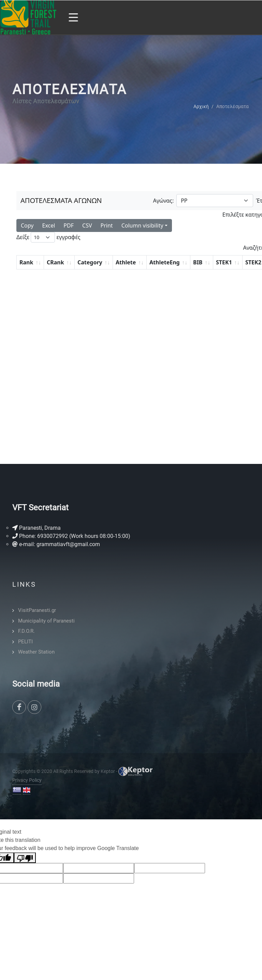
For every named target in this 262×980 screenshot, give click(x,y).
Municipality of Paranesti (46, 621)
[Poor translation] (25, 858)
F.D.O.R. (26, 631)
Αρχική (201, 106)
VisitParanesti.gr (37, 610)
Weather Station (36, 652)
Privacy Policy (27, 780)
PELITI (25, 642)
